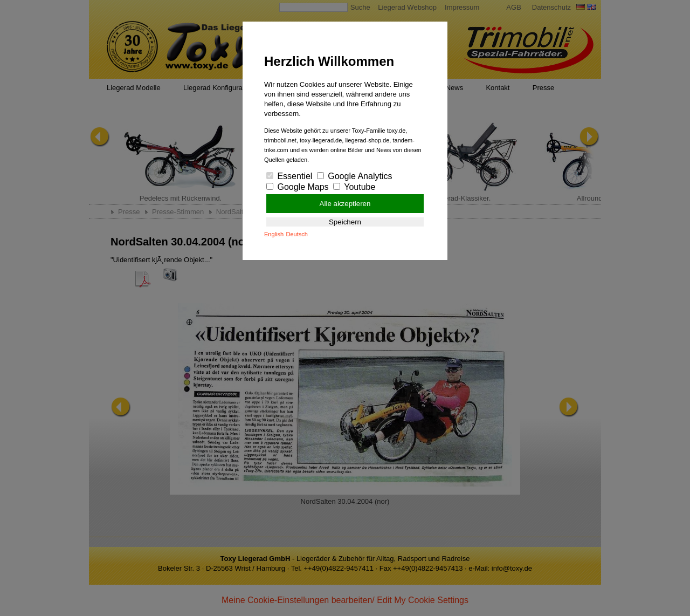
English (274, 234)
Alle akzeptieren (345, 204)
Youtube (354, 187)
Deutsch (297, 234)
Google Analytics (355, 176)
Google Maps (298, 187)
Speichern (345, 222)
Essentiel (289, 176)
